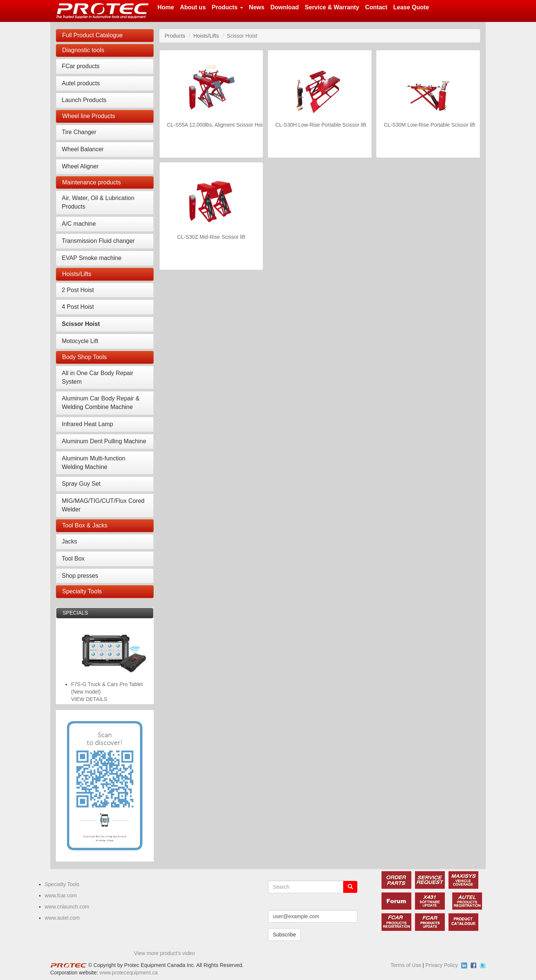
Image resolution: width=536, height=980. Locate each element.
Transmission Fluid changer (98, 241)
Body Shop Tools (84, 357)
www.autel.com (62, 918)
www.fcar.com (61, 895)
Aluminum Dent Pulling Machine (104, 441)
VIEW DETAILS (89, 699)
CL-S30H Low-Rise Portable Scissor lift (321, 125)
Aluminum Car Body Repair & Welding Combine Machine (101, 403)
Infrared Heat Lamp (87, 424)
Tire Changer (79, 132)
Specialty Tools (82, 591)
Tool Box (73, 559)
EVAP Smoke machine (92, 258)
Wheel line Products (89, 116)
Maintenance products (91, 182)
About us (193, 7)
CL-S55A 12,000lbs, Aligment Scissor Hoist (217, 125)
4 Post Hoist (78, 307)
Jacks (69, 541)
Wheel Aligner (80, 166)
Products (227, 7)
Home (166, 7)
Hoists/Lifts (77, 274)
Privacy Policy (442, 965)
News (257, 7)
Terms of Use (406, 965)
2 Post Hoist (78, 290)
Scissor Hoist (81, 324)
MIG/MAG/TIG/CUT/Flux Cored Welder (103, 505)
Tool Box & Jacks (85, 525)
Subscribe (284, 935)
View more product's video (165, 953)
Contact (376, 7)
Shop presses (80, 576)
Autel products (81, 83)
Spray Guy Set (81, 484)
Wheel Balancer (83, 149)
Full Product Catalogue (92, 35)
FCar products (81, 66)
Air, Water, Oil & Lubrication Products (98, 202)
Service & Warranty (332, 7)
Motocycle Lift (80, 341)
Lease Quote (411, 7)
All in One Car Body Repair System (98, 377)
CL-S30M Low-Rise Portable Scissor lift (429, 125)
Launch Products (84, 100)
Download (284, 7)
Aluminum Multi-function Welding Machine (94, 463)
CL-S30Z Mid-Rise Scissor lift (211, 237)
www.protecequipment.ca (128, 973)
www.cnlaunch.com (67, 907)
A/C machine (79, 224)
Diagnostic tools (83, 50)
